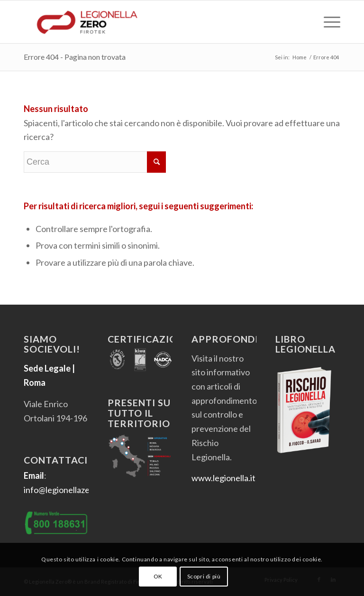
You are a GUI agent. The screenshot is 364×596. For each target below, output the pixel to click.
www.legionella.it (223, 478)
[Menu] (327, 22)
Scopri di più (204, 576)
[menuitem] (327, 22)
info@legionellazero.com (69, 490)
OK (158, 576)
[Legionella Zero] (87, 22)
